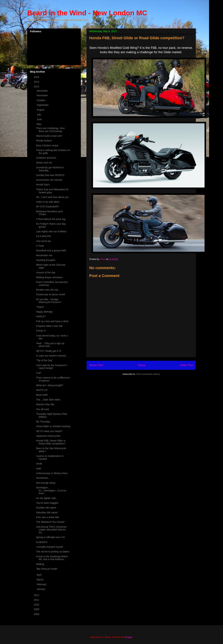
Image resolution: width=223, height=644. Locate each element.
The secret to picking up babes (53, 552)
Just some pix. (44, 241)
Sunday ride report (46, 508)
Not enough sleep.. (46, 483)
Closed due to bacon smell (50, 294)
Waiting (40, 564)
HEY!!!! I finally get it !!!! (49, 351)
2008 (37, 614)
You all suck (43, 409)
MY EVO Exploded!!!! (48, 207)
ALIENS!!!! (42, 542)
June (40, 119)
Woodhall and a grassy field (51, 250)
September (43, 105)
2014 (37, 82)
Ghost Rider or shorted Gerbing (53, 426)
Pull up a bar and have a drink (52, 321)
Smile (39, 464)
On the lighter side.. (47, 498)
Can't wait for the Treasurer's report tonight (52, 367)
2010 (37, 605)
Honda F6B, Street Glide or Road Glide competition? (51, 442)
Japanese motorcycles (48, 436)
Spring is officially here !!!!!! (51, 537)
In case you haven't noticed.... (52, 356)
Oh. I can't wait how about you (52, 197)
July (39, 115)
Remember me (44, 255)
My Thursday (43, 422)
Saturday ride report (47, 512)
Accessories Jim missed (49, 180)
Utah (39, 469)
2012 (37, 595)
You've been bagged (47, 503)
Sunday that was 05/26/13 (50, 175)
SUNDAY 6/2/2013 (46, 158)
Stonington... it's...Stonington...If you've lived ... (51, 491)
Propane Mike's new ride (49, 326)
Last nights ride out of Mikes (51, 231)
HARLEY (41, 316)
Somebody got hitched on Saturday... (50, 169)
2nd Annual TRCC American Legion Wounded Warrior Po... (51, 530)
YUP (39, 373)
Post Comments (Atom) (148, 374)
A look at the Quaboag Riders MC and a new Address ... (52, 558)
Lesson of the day (46, 272)
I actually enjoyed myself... (50, 547)
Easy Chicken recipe (47, 145)
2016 (37, 77)
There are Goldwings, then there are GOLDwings (50, 130)
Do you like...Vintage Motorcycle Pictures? (49, 301)
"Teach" (40, 307)
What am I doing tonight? (50, 385)
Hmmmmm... (43, 478)
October (41, 100)
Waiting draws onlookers (49, 277)
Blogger (129, 637)
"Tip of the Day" (45, 360)
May (39, 124)
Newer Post (96, 365)
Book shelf (42, 395)
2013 (37, 87)
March (40, 580)
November (43, 95)
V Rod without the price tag (51, 219)
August (41, 110)
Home (142, 365)
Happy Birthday (44, 312)
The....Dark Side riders (48, 400)
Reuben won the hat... (48, 290)
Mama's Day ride (45, 404)
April (39, 575)
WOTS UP (42, 390)
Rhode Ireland (44, 141)
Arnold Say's (43, 185)
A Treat (40, 246)
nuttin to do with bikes (48, 202)
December (43, 91)
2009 (37, 609)
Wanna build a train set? (49, 136)
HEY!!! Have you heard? (49, 431)
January (41, 589)
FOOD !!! (41, 331)
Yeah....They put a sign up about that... (50, 345)
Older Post (187, 365)
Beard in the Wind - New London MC (87, 13)
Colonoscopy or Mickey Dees (52, 473)
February (42, 584)
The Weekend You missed (50, 522)
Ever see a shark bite (48, 517)
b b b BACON (43, 236)
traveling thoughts (46, 260)
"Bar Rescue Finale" (47, 569)
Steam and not (44, 163)
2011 (37, 600)
